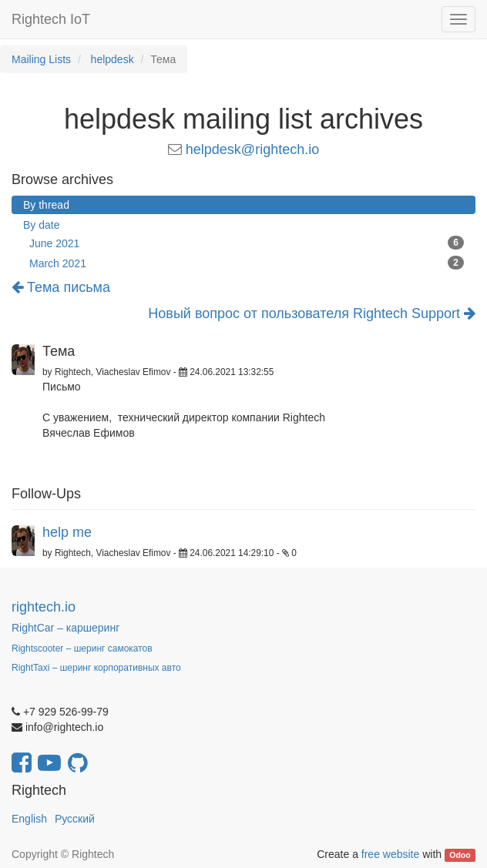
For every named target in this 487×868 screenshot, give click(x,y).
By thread (46, 205)
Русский (75, 819)
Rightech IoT (51, 19)
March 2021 (247, 263)
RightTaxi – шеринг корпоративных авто (96, 668)
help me (67, 532)
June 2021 (247, 243)
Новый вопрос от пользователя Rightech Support (312, 314)
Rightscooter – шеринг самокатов (82, 648)
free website (390, 854)
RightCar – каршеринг (65, 628)
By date (41, 225)
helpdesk (113, 59)
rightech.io (44, 607)
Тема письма (61, 287)
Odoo (460, 855)
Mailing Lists (41, 59)
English (29, 819)
